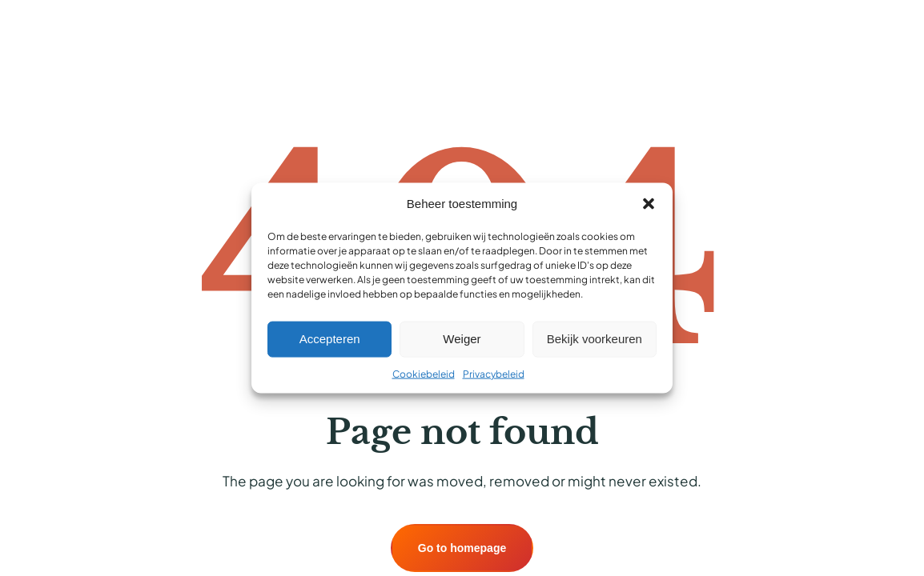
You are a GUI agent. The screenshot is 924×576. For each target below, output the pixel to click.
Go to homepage (462, 548)
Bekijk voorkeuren (595, 339)
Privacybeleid (494, 373)
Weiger (462, 339)
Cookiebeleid (424, 373)
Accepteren (330, 339)
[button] (649, 204)
